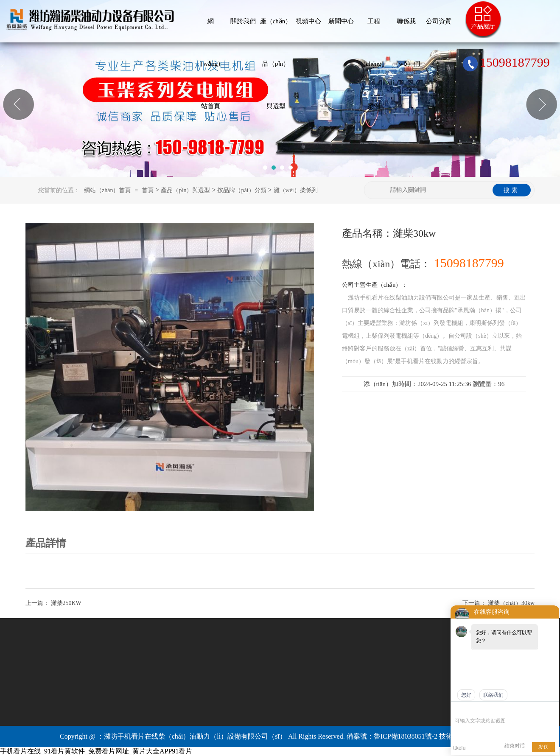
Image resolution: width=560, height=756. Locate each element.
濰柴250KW (66, 603)
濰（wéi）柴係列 (296, 190)
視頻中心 (308, 21)
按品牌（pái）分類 (242, 190)
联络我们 (493, 695)
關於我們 (243, 21)
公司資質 (439, 21)
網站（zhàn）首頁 (107, 190)
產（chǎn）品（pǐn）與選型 (276, 30)
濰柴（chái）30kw (511, 603)
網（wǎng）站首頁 (210, 30)
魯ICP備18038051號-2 (406, 736)
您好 (466, 695)
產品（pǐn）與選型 (185, 190)
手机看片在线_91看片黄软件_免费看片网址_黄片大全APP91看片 (96, 751)
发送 (543, 747)
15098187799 (506, 62)
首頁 (148, 190)
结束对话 (515, 746)
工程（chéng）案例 (374, 30)
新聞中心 (341, 21)
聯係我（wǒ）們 (406, 30)
